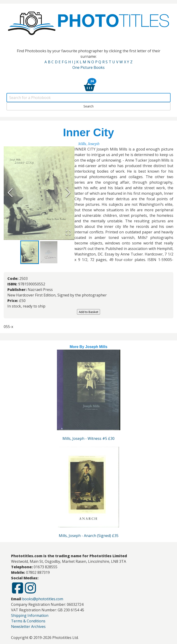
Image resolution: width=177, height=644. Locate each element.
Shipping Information (30, 615)
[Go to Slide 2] (49, 252)
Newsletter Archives (28, 627)
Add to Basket (88, 312)
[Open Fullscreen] (68, 233)
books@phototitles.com (43, 599)
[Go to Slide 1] (30, 252)
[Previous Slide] (10, 193)
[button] (39, 193)
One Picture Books (88, 67)
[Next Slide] (68, 193)
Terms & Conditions (28, 621)
